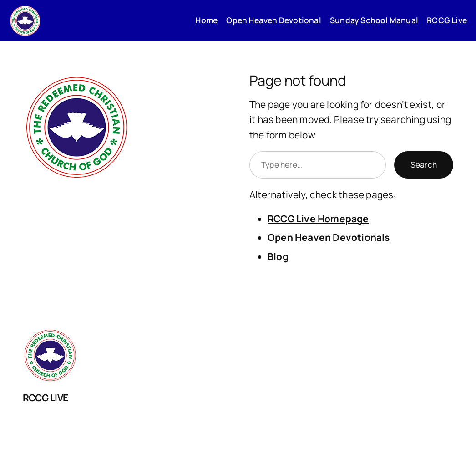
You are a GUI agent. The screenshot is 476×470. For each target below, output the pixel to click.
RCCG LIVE (46, 398)
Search (424, 164)
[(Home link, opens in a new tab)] (25, 20)
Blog (278, 256)
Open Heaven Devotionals (329, 237)
